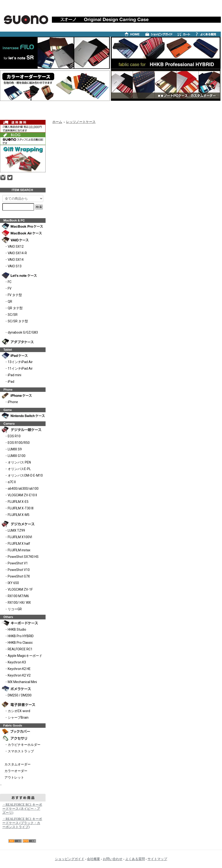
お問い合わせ (113, 859)
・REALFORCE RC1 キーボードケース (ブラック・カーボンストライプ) (22, 823)
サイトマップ (157, 859)
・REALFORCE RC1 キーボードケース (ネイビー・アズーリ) (22, 809)
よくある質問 (135, 859)
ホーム (57, 122)
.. (1, 784)
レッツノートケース (81, 122)
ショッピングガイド (70, 859)
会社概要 (93, 859)
